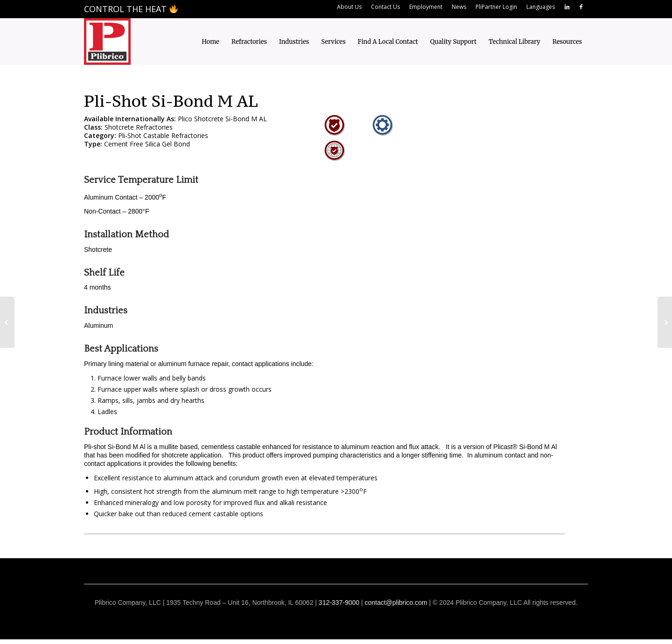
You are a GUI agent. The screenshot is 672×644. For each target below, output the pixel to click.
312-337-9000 (339, 602)
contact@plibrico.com (396, 602)
